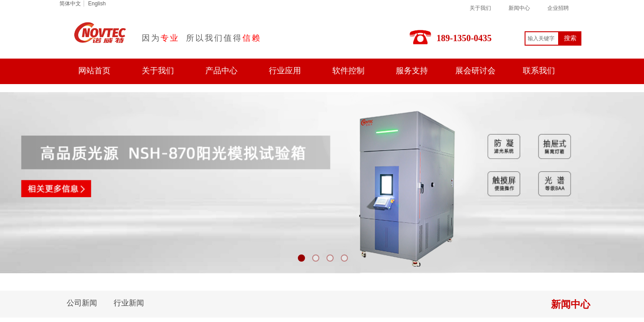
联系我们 (539, 71)
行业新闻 (129, 303)
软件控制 (348, 71)
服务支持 (412, 71)
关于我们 (480, 8)
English (97, 4)
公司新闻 (82, 303)
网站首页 (94, 71)
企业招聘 (558, 8)
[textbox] (542, 38)
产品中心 (221, 71)
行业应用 (285, 71)
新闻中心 (519, 8)
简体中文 (70, 4)
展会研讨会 (475, 71)
